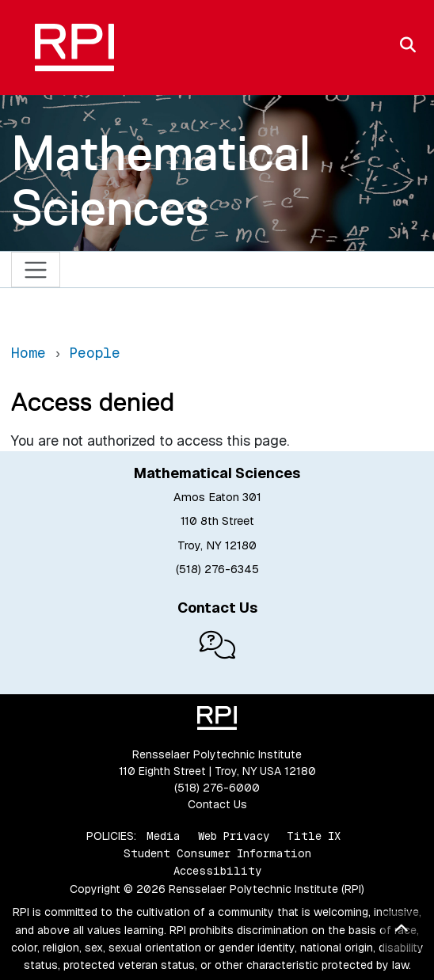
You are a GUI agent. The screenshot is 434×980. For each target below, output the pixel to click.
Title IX (314, 836)
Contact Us (217, 804)
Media (164, 836)
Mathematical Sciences (161, 180)
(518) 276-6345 (217, 569)
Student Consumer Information (217, 853)
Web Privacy (234, 836)
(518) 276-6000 (217, 788)
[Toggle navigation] (36, 270)
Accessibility (217, 871)
